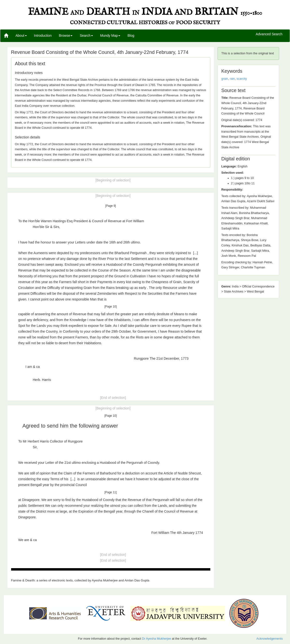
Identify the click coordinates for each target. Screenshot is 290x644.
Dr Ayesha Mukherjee (156, 639)
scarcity (242, 79)
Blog (131, 36)
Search (86, 36)
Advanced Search (269, 34)
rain (232, 79)
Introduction (43, 36)
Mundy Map (110, 36)
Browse (66, 36)
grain (225, 79)
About (21, 36)
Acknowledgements (270, 639)
